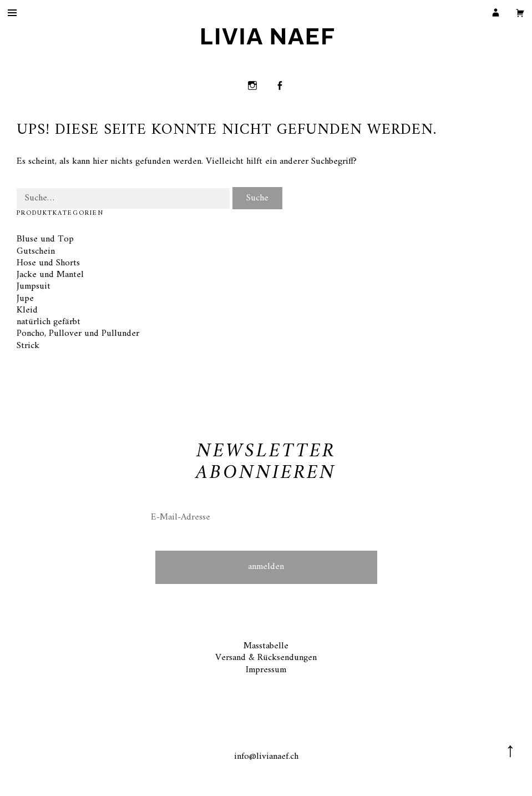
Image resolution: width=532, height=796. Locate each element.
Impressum (266, 670)
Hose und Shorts (48, 263)
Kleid (27, 310)
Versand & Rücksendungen (266, 658)
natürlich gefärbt (49, 322)
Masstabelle (266, 646)
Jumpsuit (34, 286)
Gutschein (36, 251)
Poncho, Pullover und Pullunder (78, 334)
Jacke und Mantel (50, 275)
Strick (28, 346)
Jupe (25, 299)
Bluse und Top (45, 239)
